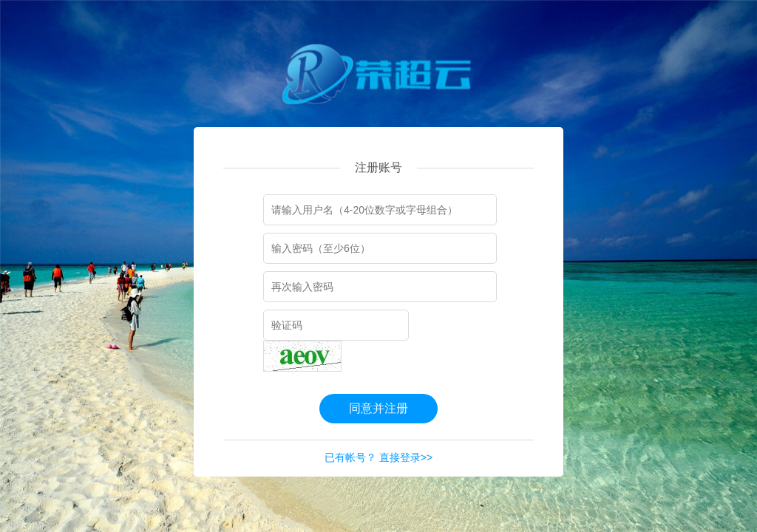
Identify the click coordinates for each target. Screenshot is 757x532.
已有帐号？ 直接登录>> (378, 457)
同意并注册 (378, 408)
